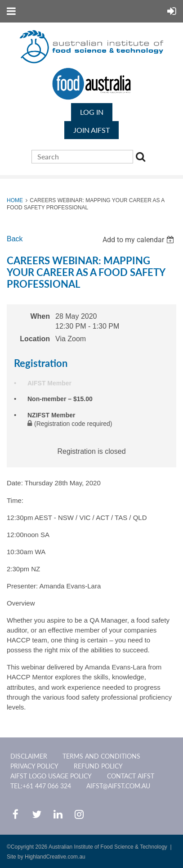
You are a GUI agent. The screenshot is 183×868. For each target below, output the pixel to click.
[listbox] (139, 240)
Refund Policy (98, 766)
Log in (92, 112)
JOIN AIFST (91, 130)
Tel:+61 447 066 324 (41, 786)
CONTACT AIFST (131, 776)
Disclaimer (29, 756)
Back (15, 239)
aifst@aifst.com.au (118, 786)
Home (15, 200)
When (40, 316)
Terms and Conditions (101, 756)
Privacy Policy (34, 766)
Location (35, 339)
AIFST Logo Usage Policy (51, 776)
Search (142, 158)
